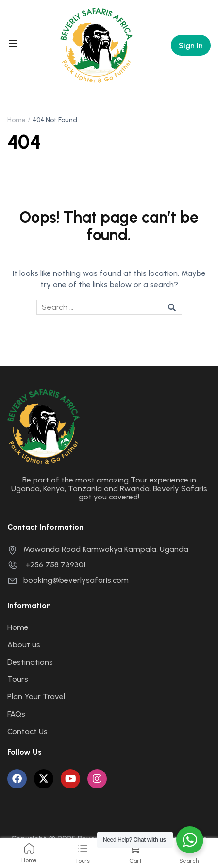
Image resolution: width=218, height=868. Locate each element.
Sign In (191, 45)
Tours (18, 679)
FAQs (16, 714)
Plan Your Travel (36, 697)
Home (17, 120)
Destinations (30, 662)
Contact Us (27, 731)
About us (24, 645)
